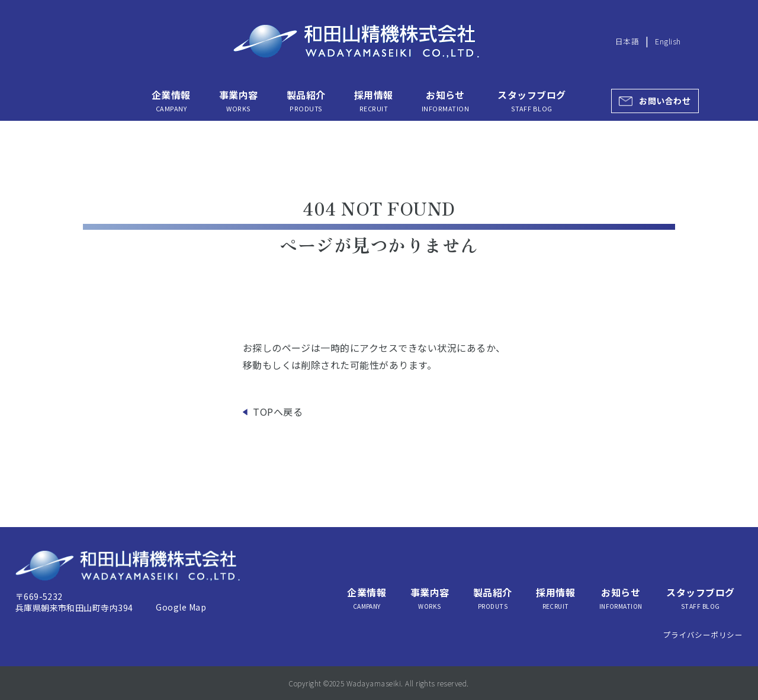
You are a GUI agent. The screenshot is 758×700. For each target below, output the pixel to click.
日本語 (627, 41)
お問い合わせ (665, 101)
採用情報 (374, 100)
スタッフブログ (531, 100)
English (668, 41)
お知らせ (445, 100)
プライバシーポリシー (703, 635)
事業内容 (239, 100)
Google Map (181, 607)
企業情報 (171, 100)
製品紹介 (306, 100)
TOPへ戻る (278, 412)
